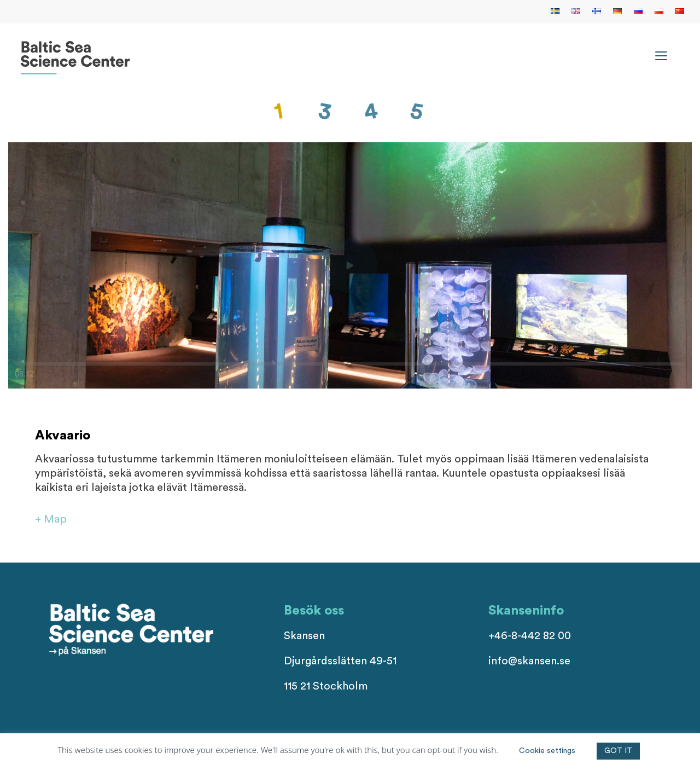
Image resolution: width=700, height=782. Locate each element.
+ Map (51, 519)
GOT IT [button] (618, 751)
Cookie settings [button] (547, 751)
